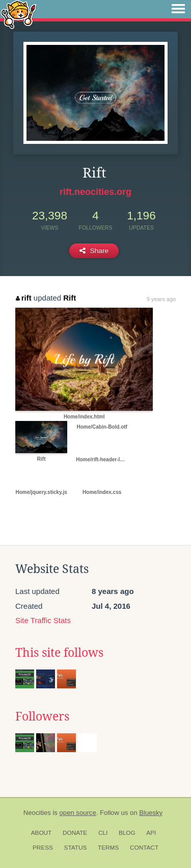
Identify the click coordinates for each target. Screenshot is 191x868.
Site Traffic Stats (43, 620)
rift (24, 298)
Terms (108, 848)
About (42, 833)
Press (43, 848)
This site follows (59, 653)
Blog (127, 833)
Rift (70, 298)
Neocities (37, 813)
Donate (75, 833)
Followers (42, 716)
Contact (144, 848)
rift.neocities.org (95, 192)
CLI (103, 833)
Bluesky (151, 813)
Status (76, 848)
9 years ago (161, 299)
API (151, 833)
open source (78, 813)
